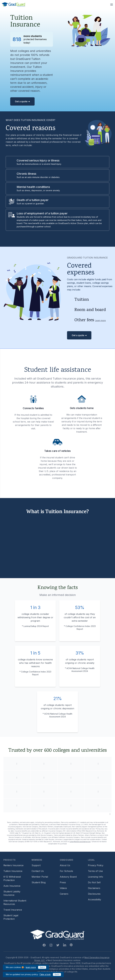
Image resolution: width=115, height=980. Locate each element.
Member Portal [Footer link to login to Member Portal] (40, 877)
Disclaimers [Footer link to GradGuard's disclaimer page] (94, 888)
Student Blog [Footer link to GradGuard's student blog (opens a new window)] (39, 882)
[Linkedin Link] (65, 945)
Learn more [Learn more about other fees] (100, 320)
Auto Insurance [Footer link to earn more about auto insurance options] (12, 886)
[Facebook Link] (44, 945)
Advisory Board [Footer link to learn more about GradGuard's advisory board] (68, 877)
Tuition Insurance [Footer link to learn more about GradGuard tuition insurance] (13, 871)
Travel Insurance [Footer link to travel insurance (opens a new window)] (13, 910)
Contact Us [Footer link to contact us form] (38, 871)
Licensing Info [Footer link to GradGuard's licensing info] (96, 877)
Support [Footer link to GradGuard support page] (36, 865)
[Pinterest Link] (71, 945)
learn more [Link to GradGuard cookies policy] (31, 967)
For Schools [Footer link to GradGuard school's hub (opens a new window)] (66, 871)
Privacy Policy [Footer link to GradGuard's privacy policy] (96, 865)
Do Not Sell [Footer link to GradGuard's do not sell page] (94, 882)
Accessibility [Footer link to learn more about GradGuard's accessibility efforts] (95, 899)
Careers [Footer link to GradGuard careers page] (64, 894)
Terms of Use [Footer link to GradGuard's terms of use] (95, 871)
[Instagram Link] (51, 945)
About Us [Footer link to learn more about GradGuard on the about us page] (65, 865)
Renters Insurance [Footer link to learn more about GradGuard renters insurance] (13, 865)
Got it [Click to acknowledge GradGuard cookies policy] (42, 967)
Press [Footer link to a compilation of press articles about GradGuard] (63, 882)
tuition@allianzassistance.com (80, 842)
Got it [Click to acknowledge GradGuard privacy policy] (57, 974)
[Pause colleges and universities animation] (110, 814)
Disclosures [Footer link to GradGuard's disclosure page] (94, 894)
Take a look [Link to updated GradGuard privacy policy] (45, 974)
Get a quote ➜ (22, 101)
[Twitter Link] (58, 945)
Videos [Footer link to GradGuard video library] (63, 888)
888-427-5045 (32, 842)
